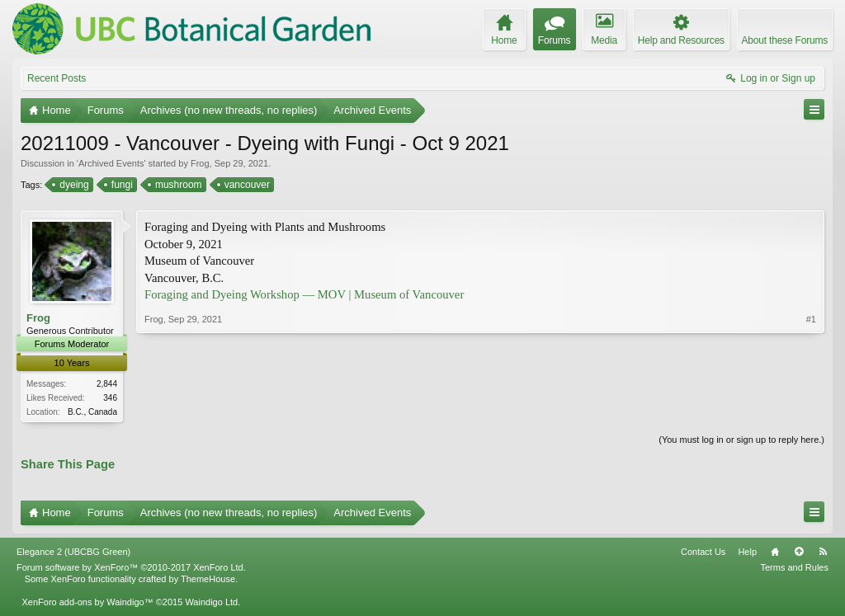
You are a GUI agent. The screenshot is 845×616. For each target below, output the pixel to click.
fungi (121, 185)
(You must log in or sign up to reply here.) (741, 440)
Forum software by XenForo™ (131, 569)
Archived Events (111, 163)
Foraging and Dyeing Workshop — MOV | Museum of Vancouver (304, 294)
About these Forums (785, 40)
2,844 (107, 384)
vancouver (246, 185)
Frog (200, 163)
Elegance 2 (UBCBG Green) (73, 553)
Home (775, 553)
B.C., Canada (92, 412)
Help (747, 553)
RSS (823, 553)
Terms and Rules (794, 569)
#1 (811, 409)
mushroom (177, 185)
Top (799, 553)
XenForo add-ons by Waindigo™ (87, 604)
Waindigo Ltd (211, 604)
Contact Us (703, 553)
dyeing (73, 185)
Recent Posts (57, 78)
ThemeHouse (208, 581)
